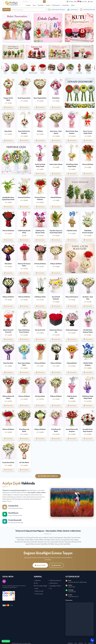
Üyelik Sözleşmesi (53, 583)
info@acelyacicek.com (73, 596)
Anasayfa (28, 5)
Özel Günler (41, 5)
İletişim (73, 5)
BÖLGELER (81, 643)
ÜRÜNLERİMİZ (91, 643)
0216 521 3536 (72, 587)
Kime (35, 5)
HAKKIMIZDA (70, 643)
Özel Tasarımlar (57, 5)
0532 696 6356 (72, 592)
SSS (50, 588)
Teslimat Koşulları (39, 594)
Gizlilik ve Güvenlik (39, 591)
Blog (36, 583)
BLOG (76, 643)
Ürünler (49, 5)
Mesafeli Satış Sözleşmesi (55, 580)
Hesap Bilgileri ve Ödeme (55, 586)
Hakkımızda (37, 580)
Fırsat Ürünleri (65, 5)
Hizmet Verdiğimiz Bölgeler (41, 586)
